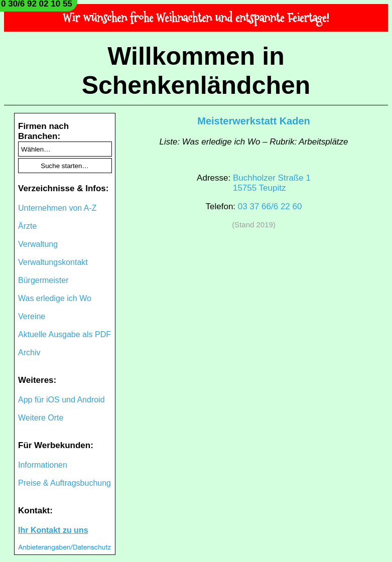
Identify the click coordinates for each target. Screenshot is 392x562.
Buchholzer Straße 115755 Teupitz (272, 183)
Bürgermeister (43, 280)
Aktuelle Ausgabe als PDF (64, 334)
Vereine (32, 316)
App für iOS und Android (61, 400)
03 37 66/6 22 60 (270, 206)
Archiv (29, 353)
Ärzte (27, 226)
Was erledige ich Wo (55, 298)
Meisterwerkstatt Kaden (254, 121)
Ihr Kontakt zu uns (53, 530)
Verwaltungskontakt (53, 262)
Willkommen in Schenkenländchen (196, 71)
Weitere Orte (41, 418)
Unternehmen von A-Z (57, 208)
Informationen (43, 465)
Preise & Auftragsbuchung (64, 483)
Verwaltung (38, 244)
